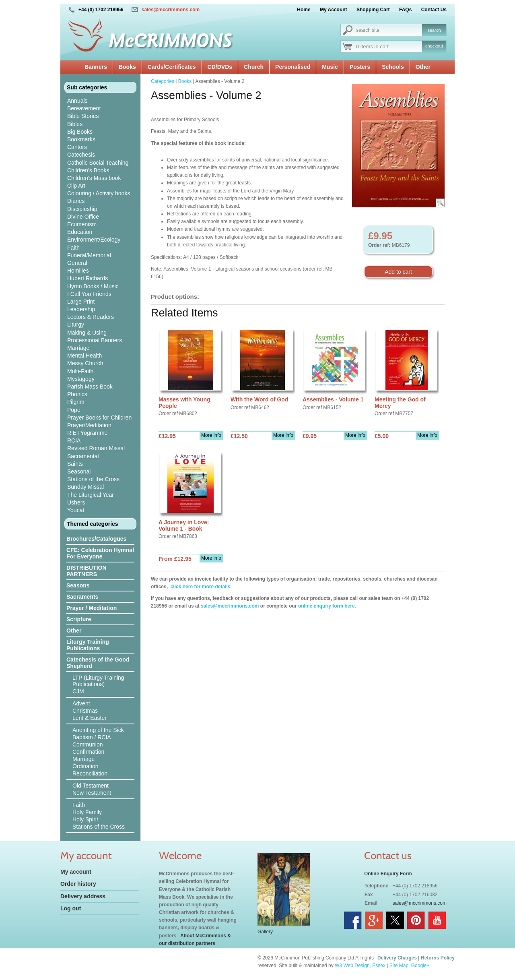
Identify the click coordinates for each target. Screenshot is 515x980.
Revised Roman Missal (96, 448)
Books (127, 67)
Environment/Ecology (94, 240)
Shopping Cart (373, 10)
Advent (81, 703)
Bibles (75, 124)
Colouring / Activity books (99, 193)
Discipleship (82, 209)
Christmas (85, 711)
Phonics (77, 394)
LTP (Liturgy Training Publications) (98, 681)
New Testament (92, 793)
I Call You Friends (89, 294)
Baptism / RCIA (92, 737)
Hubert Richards (88, 278)
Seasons (78, 585)
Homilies (78, 271)
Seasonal (79, 471)
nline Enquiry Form (390, 874)
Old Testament (91, 786)
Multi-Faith (80, 371)
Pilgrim (76, 402)
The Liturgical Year (91, 495)
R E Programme (87, 433)
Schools (393, 67)
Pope (74, 410)
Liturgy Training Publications (88, 645)
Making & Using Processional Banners (95, 336)
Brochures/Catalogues (96, 539)
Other (423, 67)
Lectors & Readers (91, 317)
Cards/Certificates (172, 67)
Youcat (76, 510)
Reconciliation (90, 773)
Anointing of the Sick (98, 730)
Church (254, 67)
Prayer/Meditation (89, 425)
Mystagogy (81, 379)
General (77, 263)
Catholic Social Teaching (98, 163)
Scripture (79, 619)
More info (211, 435)
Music (330, 67)
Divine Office (83, 217)
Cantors (77, 147)
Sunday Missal (85, 487)
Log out (71, 908)
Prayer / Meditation (92, 608)
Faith (73, 248)
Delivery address (83, 896)
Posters (360, 67)
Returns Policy (438, 958)
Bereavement (84, 108)
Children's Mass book (94, 178)
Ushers (76, 502)
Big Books (80, 132)
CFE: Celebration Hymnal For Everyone (100, 553)
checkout (434, 46)
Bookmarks (81, 139)
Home (304, 10)
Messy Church (85, 363)
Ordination (85, 766)
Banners (96, 67)
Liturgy (76, 325)
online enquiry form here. (327, 606)
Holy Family (87, 812)
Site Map (399, 966)
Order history (78, 884)
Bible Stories (83, 116)
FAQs (405, 10)
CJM (78, 691)
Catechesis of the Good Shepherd (98, 663)
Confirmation (88, 752)
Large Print (81, 302)
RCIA (74, 440)
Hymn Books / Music (93, 286)
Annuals (77, 101)
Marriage (78, 348)
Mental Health (84, 356)
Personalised (293, 67)
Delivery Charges (397, 958)
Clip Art (76, 186)
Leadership (81, 309)
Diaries (76, 201)
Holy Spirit (85, 819)
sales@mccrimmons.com (171, 10)
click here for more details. (200, 587)
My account (76, 872)
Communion (88, 744)
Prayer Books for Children (99, 418)
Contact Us (434, 10)
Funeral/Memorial (89, 255)
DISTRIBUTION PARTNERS (87, 571)
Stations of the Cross (93, 479)
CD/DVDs (220, 67)
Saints (75, 464)
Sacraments (82, 597)
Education (80, 232)
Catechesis (81, 155)
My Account (334, 10)
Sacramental (83, 456)
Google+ (420, 966)
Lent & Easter (90, 718)
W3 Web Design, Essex (360, 966)
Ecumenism (82, 224)
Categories (163, 81)
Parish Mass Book (90, 387)
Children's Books (88, 170)
